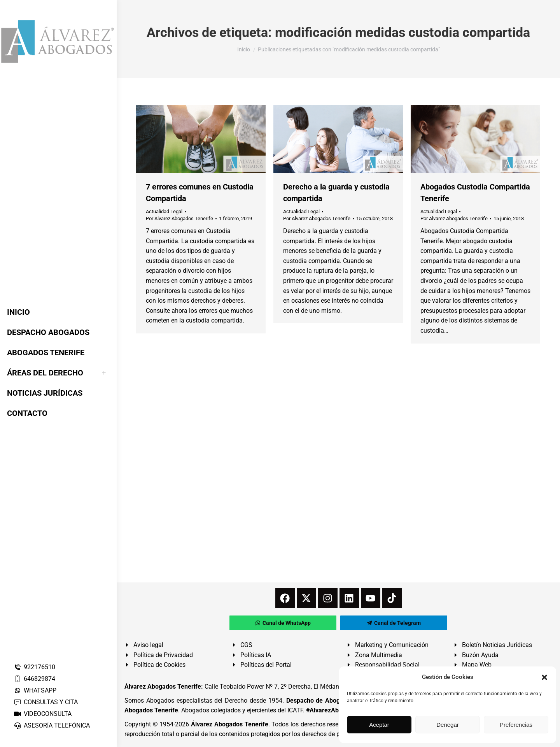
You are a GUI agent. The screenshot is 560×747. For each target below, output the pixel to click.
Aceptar (379, 725)
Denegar (448, 725)
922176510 (34, 667)
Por (179, 218)
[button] (544, 677)
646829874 (34, 679)
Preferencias (516, 725)
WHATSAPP (35, 690)
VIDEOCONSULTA (43, 714)
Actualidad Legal (164, 211)
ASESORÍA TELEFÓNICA (52, 725)
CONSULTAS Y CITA (46, 702)
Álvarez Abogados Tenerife (229, 724)
